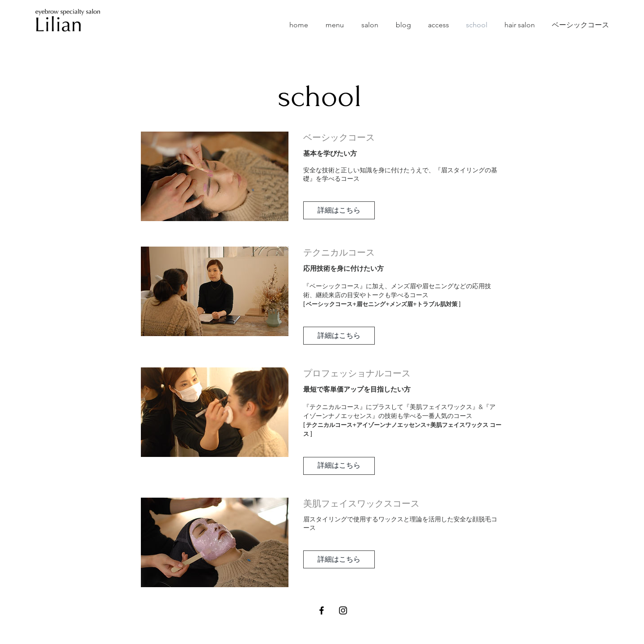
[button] (339, 210)
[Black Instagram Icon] (343, 610)
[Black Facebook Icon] (322, 610)
